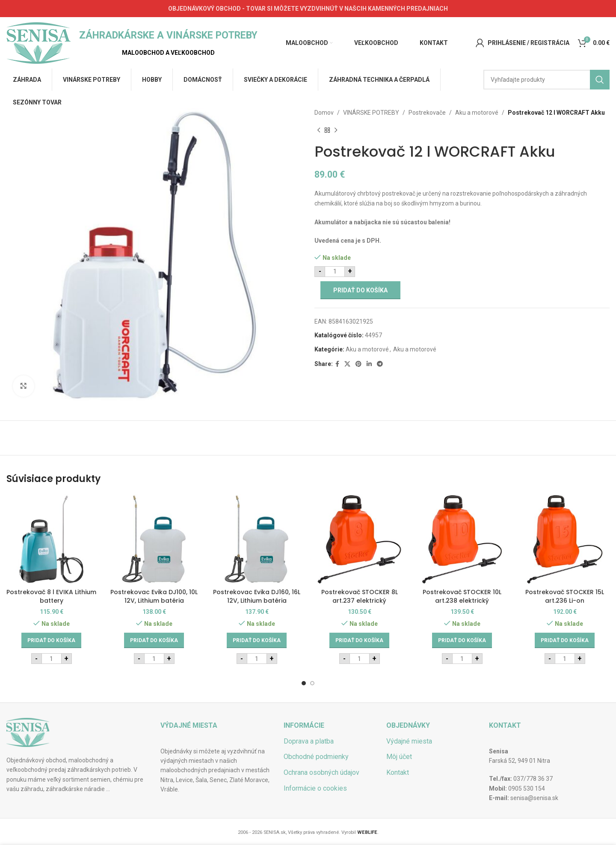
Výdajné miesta (409, 741)
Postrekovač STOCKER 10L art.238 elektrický (462, 596)
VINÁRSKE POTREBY (371, 113)
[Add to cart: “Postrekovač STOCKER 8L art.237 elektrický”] (359, 640)
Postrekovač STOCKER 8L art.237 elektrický (360, 596)
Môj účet (399, 757)
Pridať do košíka (360, 290)
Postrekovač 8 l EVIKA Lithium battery (51, 596)
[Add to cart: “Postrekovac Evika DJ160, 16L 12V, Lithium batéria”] (257, 640)
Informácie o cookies (315, 788)
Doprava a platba (309, 741)
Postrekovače (427, 113)
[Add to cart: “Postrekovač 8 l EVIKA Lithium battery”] (51, 640)
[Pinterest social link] (358, 364)
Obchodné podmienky (316, 757)
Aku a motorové (477, 113)
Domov (324, 113)
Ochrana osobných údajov (321, 772)
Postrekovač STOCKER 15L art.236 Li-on (565, 596)
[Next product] (336, 130)
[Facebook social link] (337, 364)
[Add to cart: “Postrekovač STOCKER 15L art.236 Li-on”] (565, 640)
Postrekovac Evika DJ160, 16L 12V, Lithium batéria (257, 596)
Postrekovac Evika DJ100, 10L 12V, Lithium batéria (154, 596)
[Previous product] (319, 130)
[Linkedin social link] (369, 364)
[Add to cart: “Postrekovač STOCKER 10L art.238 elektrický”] (462, 640)
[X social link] (347, 364)
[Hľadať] (546, 80)
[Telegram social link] (380, 364)
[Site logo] (38, 42)
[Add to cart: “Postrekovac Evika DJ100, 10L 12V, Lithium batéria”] (154, 640)
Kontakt (398, 772)
